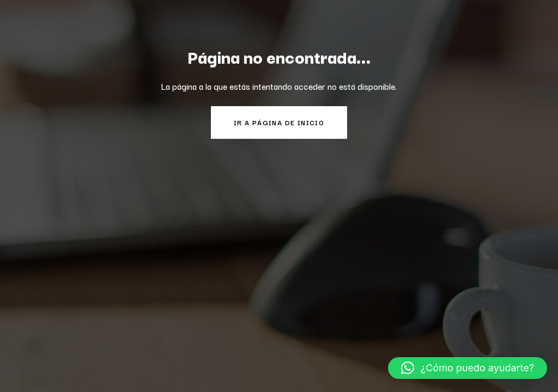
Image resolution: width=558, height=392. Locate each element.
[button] (468, 368)
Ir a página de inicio (279, 122)
